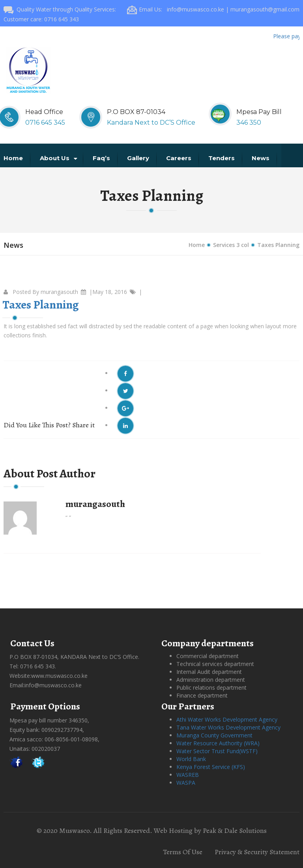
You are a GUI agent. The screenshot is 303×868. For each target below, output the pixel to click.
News (261, 158)
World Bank (191, 759)
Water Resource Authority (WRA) (218, 743)
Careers (180, 158)
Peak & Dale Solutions (235, 831)
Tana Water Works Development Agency (228, 727)
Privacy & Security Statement (257, 852)
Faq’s (102, 158)
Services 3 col (231, 245)
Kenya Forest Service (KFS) (211, 767)
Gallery (139, 158)
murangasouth (59, 292)
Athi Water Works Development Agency (227, 719)
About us (59, 158)
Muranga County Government (214, 735)
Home (14, 158)
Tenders (222, 158)
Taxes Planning (41, 305)
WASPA (186, 783)
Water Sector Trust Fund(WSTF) (217, 751)
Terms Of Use (183, 852)
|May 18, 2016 (108, 292)
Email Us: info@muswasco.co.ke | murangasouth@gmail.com (213, 9)
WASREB (188, 775)
